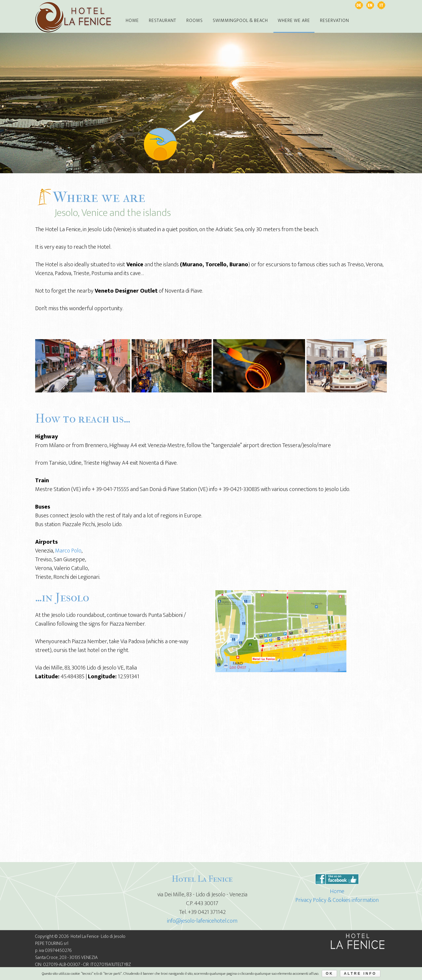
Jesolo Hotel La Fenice (73, 17)
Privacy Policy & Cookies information (337, 900)
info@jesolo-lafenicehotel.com (202, 921)
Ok (329, 974)
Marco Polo (68, 551)
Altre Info (360, 974)
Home (337, 891)
